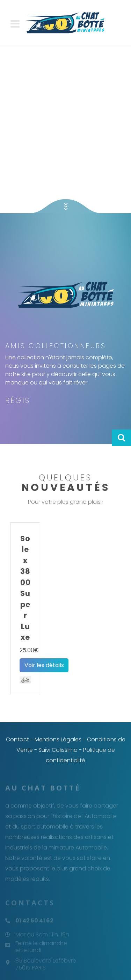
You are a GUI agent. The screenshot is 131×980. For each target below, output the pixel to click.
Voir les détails (44, 665)
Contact (17, 739)
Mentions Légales (58, 739)
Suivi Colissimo (58, 750)
